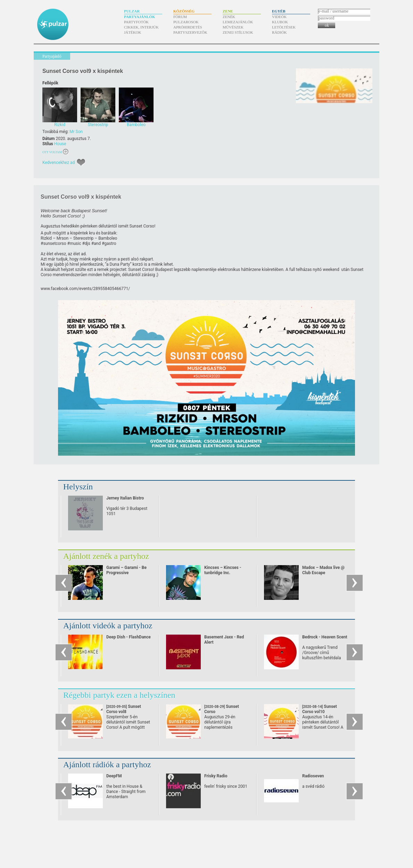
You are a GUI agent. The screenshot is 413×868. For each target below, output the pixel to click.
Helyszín (78, 487)
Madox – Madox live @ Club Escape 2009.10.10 (323, 573)
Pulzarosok (186, 22)
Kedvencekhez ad (59, 163)
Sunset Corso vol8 (124, 712)
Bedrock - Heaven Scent (325, 637)
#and (96, 243)
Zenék (229, 17)
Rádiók (279, 32)
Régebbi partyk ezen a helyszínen (119, 695)
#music (74, 243)
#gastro (109, 243)
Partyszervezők (190, 32)
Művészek (233, 27)
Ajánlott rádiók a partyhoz (107, 764)
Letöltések (284, 27)
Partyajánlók (139, 17)
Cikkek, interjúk (141, 27)
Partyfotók (136, 22)
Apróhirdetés (188, 27)
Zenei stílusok (238, 32)
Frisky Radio (216, 776)
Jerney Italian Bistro (125, 498)
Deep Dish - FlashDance (129, 637)
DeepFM (114, 776)
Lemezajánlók (238, 22)
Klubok (280, 22)
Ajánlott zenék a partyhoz (106, 556)
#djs (86, 243)
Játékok (133, 32)
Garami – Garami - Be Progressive (126, 570)
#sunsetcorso (53, 243)
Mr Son (76, 132)
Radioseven (313, 776)
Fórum (180, 17)
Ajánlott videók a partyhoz (108, 626)
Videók (279, 17)
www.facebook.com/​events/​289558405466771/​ (85, 289)
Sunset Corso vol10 (320, 712)
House (60, 144)
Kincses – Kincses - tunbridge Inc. (223, 570)
